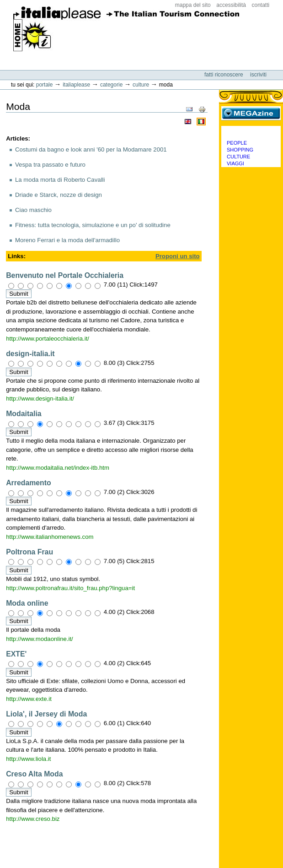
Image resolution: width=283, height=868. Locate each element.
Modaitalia (24, 414)
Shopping (240, 150)
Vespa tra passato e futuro (50, 165)
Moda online (27, 603)
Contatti (261, 5)
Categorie (111, 85)
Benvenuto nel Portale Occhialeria (65, 275)
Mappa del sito (193, 5)
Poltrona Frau (29, 552)
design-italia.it (30, 354)
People (237, 143)
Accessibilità (231, 5)
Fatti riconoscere (224, 75)
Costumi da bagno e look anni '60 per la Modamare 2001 (91, 149)
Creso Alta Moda (34, 774)
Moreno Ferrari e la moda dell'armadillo (67, 240)
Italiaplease (76, 85)
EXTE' (16, 654)
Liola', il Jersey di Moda (46, 714)
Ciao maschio (33, 210)
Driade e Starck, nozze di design (59, 195)
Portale (45, 85)
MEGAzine (251, 113)
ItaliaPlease (126, 32)
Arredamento (29, 483)
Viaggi (235, 163)
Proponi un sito (178, 256)
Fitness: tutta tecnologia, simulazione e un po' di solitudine (93, 225)
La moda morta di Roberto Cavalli (60, 180)
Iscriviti (258, 75)
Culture (141, 85)
